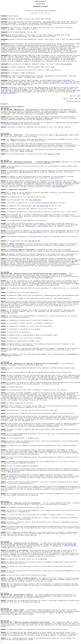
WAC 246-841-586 (49, 22)
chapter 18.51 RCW (54, 154)
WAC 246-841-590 (25, 172)
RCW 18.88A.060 (66, 64)
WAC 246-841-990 (35, 200)
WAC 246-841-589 (14, 472)
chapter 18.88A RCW (26, 151)
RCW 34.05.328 (43, 88)
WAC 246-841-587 (32, 110)
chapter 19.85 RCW (64, 80)
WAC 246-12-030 (18, 247)
